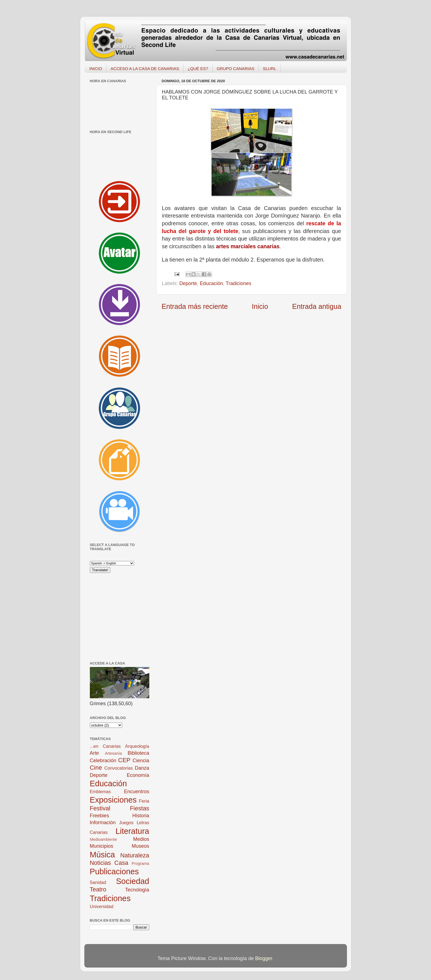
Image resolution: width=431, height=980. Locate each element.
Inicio (260, 306)
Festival (100, 808)
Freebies (100, 816)
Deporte (188, 283)
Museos (140, 846)
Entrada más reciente (195, 306)
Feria (144, 801)
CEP (124, 760)
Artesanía (113, 753)
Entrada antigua (317, 306)
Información (103, 823)
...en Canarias (105, 746)
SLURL (270, 68)
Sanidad (98, 882)
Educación (211, 283)
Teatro (98, 889)
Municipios (102, 846)
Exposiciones (113, 800)
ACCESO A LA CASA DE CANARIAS (145, 68)
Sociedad (132, 881)
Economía (138, 775)
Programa (140, 863)
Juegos (126, 823)
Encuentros (136, 792)
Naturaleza (135, 855)
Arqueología (137, 746)
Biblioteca (138, 753)
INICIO (96, 68)
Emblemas (100, 792)
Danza (142, 768)
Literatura (132, 831)
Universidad (102, 906)
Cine (96, 768)
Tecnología (137, 890)
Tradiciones (238, 283)
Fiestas (140, 808)
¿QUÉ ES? (198, 68)
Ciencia (141, 761)
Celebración (103, 761)
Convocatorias (118, 768)
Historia (141, 816)
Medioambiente (103, 839)
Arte (94, 753)
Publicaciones (114, 872)
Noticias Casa (109, 863)
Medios (141, 839)
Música (102, 855)
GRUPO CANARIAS (236, 68)
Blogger (264, 958)
